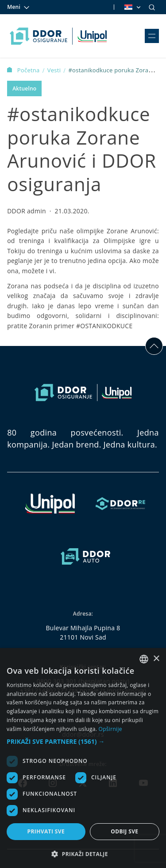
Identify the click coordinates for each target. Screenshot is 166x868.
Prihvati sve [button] (46, 831)
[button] (83, 741)
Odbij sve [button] (124, 831)
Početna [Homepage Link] (24, 70)
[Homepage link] (58, 36)
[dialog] (83, 758)
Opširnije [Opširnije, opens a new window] (110, 729)
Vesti (55, 70)
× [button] (156, 659)
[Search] (152, 7)
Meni (19, 7)
